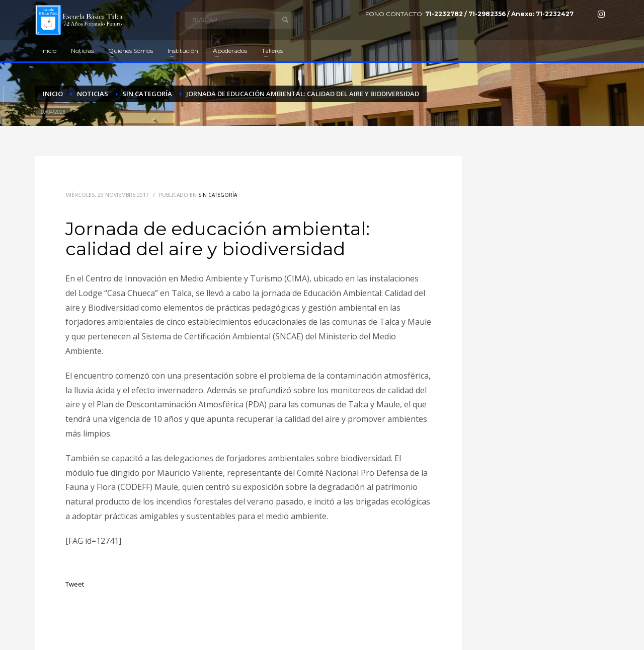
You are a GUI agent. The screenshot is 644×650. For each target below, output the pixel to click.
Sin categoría (218, 195)
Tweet (75, 584)
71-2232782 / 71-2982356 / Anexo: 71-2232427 (499, 14)
